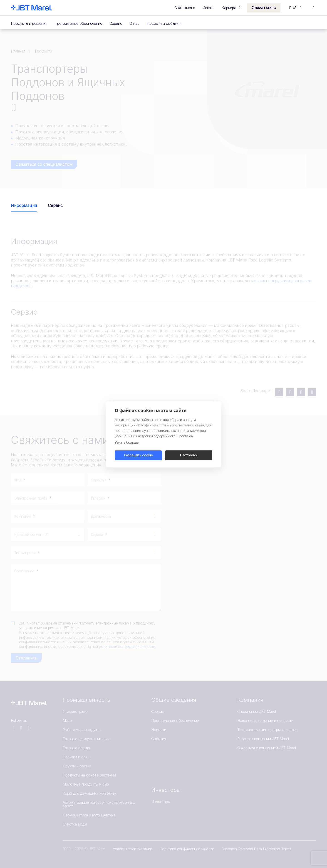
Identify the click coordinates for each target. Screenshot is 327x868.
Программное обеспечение (78, 23)
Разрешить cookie (138, 455)
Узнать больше (127, 442)
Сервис (116, 23)
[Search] (314, 8)
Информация (24, 205)
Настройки (189, 455)
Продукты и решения (29, 23)
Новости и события (163, 23)
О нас (134, 23)
